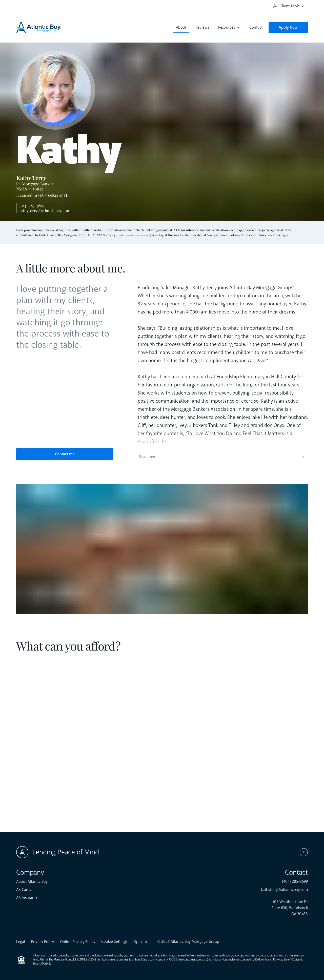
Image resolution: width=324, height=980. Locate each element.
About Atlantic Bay (32, 881)
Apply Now (288, 27)
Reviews (202, 27)
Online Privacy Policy (78, 942)
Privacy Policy (43, 942)
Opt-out (140, 942)
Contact (256, 27)
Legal (21, 942)
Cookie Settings (114, 942)
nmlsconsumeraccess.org (133, 235)
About (181, 27)
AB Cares (24, 890)
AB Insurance (27, 898)
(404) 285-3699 (31, 205)
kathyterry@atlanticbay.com (44, 211)
